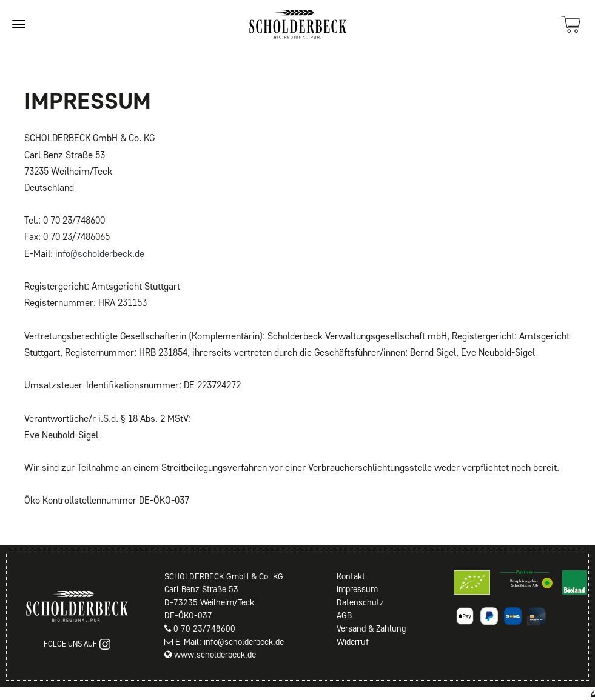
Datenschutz (360, 602)
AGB (344, 615)
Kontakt (351, 576)
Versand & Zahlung (371, 628)
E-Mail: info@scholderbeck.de (230, 642)
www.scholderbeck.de (215, 655)
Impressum (357, 589)
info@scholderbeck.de (100, 254)
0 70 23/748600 (204, 628)
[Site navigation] (19, 24)
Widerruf (353, 642)
